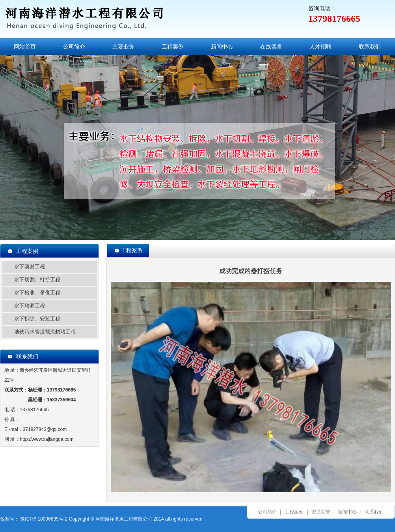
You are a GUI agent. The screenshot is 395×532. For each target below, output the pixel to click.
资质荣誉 (321, 512)
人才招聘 (320, 47)
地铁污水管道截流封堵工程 (45, 332)
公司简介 (74, 47)
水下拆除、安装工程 (37, 319)
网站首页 (25, 47)
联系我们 (370, 47)
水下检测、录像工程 (37, 293)
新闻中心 (222, 47)
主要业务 (123, 47)
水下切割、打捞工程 (37, 280)
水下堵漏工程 (30, 306)
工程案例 (173, 47)
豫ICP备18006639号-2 (43, 519)
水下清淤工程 (30, 267)
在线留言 (271, 47)
